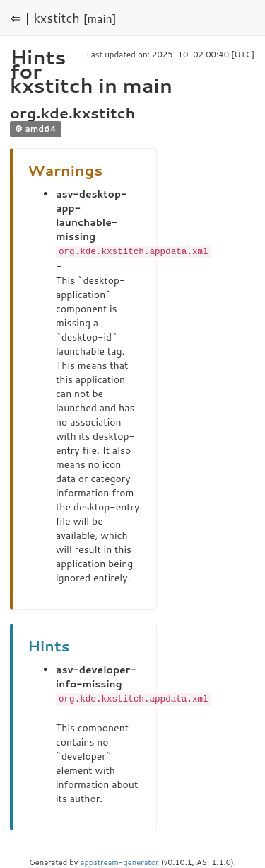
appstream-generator (120, 861)
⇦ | (20, 18)
